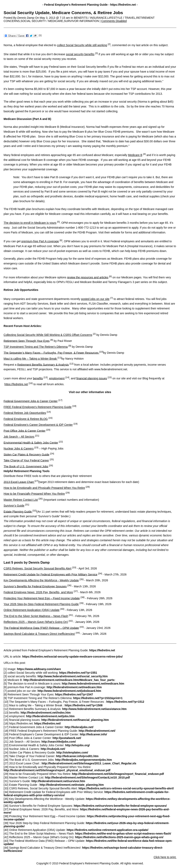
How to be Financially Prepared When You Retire (34, 494)
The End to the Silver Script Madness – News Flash (36, 616)
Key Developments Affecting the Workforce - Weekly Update (41, 580)
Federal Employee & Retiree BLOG (26, 419)
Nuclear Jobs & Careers (19, 449)
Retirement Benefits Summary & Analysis (43, 364)
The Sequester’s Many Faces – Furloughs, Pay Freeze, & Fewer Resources (51, 353)
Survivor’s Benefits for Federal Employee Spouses (35, 586)
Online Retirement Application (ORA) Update (32, 610)
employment (57, 378)
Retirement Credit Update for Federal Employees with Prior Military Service (51, 574)
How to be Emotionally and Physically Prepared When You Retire (44, 488)
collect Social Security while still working (82, 45)
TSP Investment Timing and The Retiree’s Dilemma (36, 347)
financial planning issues (92, 378)
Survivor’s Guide (14, 506)
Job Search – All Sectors (19, 437)
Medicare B (135, 155)
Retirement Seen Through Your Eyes (27, 341)
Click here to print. (165, 857)
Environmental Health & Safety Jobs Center (31, 442)
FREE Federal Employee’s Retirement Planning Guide (38, 407)
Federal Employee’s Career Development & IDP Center (38, 425)
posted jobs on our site (95, 299)
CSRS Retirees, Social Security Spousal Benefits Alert (38, 568)
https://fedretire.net (16, 384)
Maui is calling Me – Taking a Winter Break (31, 359)
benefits (38, 378)
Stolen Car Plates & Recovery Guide (26, 454)
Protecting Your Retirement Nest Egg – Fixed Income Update (42, 598)
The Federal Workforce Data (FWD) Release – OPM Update (41, 628)
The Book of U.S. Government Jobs (26, 466)
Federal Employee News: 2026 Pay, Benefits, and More (38, 592)
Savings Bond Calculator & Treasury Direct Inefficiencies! (39, 634)
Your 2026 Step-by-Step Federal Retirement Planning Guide (41, 604)
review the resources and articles (88, 277)
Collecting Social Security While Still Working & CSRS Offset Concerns (48, 335)
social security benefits (80, 54)
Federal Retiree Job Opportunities (25, 413)
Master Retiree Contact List (21, 500)
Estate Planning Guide (18, 511)
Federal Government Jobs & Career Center (31, 401)
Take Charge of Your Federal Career (26, 460)
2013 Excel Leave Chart (19, 482)
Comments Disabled (114, 21)
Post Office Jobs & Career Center (25, 431)
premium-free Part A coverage (40, 241)
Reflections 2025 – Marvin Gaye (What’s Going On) (36, 622)
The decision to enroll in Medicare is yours (30, 223)
